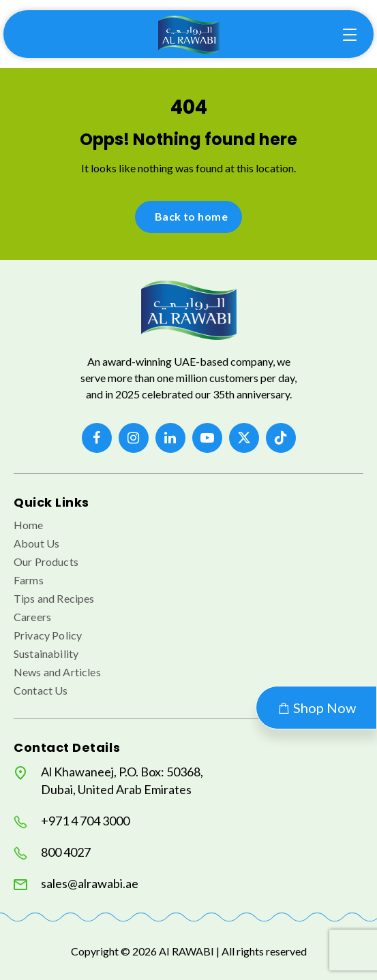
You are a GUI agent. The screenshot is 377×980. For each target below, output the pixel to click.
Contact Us (41, 690)
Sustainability (46, 653)
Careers (32, 617)
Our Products (46, 562)
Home (29, 525)
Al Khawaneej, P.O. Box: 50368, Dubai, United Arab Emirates (108, 780)
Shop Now (316, 708)
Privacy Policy (48, 635)
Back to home (192, 216)
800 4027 (52, 852)
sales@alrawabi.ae (76, 884)
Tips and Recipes (54, 598)
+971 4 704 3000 (72, 821)
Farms (29, 580)
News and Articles (57, 672)
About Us (36, 543)
